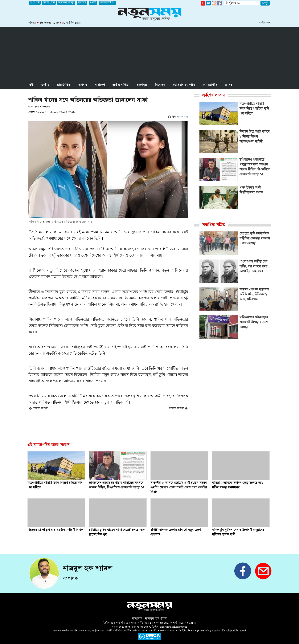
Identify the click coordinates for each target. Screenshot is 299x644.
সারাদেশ (100, 85)
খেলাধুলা (142, 85)
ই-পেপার (35, 3)
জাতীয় (45, 85)
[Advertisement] (149, 54)
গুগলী (93, 3)
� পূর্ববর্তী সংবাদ (38, 409)
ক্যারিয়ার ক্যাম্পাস (184, 85)
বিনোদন (160, 85)
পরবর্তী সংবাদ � (178, 409)
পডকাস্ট (82, 3)
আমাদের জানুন (66, 3)
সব (228, 85)
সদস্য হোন (49, 3)
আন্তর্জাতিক (64, 85)
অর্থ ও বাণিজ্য (121, 85)
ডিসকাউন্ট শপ (107, 3)
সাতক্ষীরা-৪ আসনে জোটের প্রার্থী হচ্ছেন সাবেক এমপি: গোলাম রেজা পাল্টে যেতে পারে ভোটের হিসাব (179, 488)
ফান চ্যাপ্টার (210, 85)
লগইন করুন (265, 23)
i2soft (243, 631)
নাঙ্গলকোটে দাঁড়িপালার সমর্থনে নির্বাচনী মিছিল (55, 530)
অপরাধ (83, 85)
